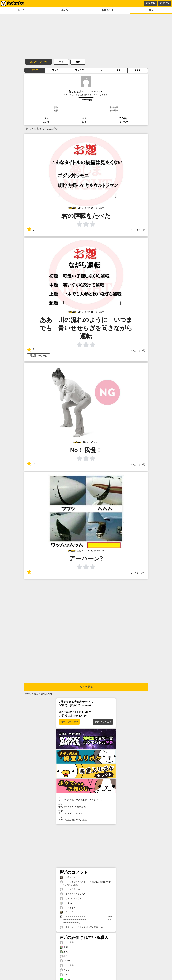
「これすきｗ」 (69, 908)
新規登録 (150, 3)
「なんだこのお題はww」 (73, 894)
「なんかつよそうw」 (71, 898)
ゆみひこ (66, 956)
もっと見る (86, 687)
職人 (151, 10)
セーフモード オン (69, 722)
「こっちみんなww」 (71, 889)
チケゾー (66, 970)
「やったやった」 (70, 912)
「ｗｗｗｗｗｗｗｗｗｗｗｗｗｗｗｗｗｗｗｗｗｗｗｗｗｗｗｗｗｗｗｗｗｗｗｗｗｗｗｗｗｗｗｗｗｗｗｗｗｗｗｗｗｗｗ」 (86, 920)
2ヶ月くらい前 (138, 230)
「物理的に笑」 (69, 877)
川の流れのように (38, 356)
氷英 (64, 947)
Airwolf (65, 961)
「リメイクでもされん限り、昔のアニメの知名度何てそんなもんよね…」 (86, 883)
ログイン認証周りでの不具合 (86, 819)
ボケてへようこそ (103, 722)
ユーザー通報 (86, 100)
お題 (78, 62)
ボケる (64, 10)
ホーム (21, 10)
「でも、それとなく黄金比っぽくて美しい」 (82, 927)
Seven (64, 975)
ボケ (61, 62)
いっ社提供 (67, 943)
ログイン (165, 3)
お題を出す (108, 10)
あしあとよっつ (38, 62)
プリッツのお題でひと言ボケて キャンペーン (86, 799)
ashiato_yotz (46, 694)
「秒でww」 (67, 903)
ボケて (28, 694)
